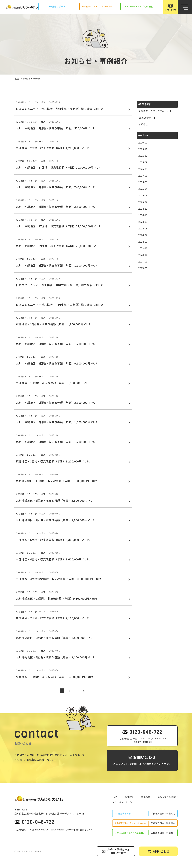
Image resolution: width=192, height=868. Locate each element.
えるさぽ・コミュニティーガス (155, 111)
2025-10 (143, 156)
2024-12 (143, 209)
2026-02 (143, 142)
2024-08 (143, 228)
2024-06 (143, 242)
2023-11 (143, 248)
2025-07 (143, 175)
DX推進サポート (147, 118)
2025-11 (143, 149)
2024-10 (143, 215)
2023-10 (143, 255)
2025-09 (143, 162)
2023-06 (143, 268)
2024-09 (143, 222)
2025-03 (143, 195)
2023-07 (143, 261)
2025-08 (143, 169)
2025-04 (143, 189)
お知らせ (143, 124)
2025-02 (143, 202)
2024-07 (143, 235)
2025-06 (143, 182)
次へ (84, 691)
